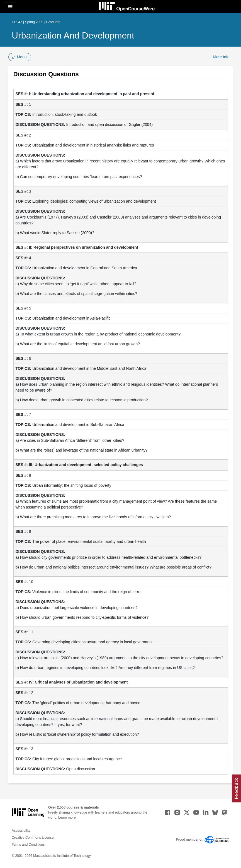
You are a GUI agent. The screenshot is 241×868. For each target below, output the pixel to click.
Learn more (67, 817)
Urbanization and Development (73, 35)
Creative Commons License (33, 838)
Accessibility (21, 831)
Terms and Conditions (28, 845)
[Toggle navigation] (10, 7)
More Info (221, 57)
